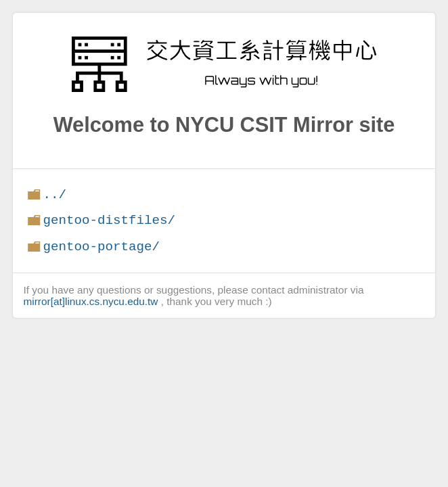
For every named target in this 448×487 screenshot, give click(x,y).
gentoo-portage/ (101, 247)
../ (54, 194)
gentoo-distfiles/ (109, 220)
